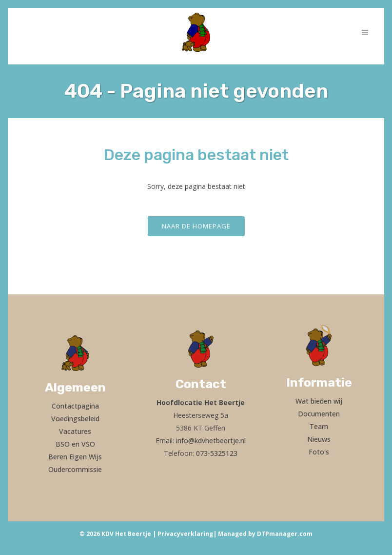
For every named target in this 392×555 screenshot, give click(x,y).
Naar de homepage (196, 226)
